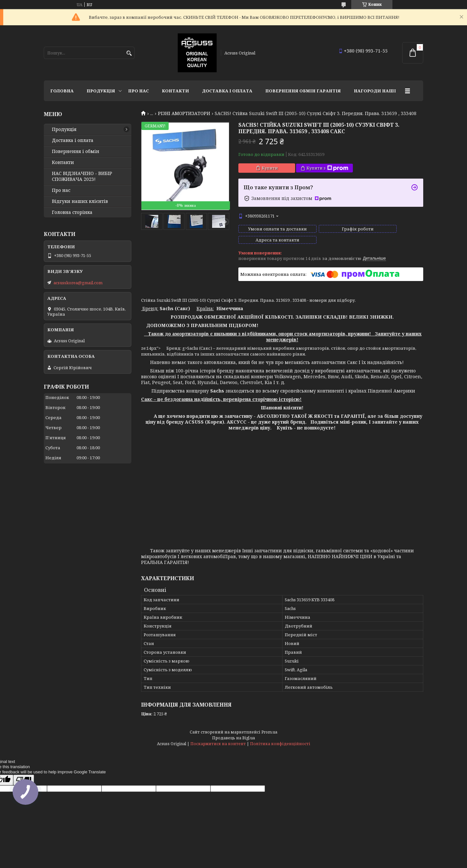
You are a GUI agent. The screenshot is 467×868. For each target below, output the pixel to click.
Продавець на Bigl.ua (233, 732)
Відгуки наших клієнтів (80, 201)
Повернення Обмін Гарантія (303, 91)
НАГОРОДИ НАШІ (375, 91)
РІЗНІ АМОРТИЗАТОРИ (184, 113)
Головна (62, 91)
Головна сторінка (72, 212)
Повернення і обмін (76, 151)
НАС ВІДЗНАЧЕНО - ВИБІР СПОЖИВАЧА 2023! (82, 176)
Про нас (138, 91)
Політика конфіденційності (280, 738)
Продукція (101, 91)
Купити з (327, 168)
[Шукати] (129, 53)
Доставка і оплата (227, 91)
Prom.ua (269, 726)
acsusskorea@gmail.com (78, 283)
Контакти (175, 91)
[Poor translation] (24, 774)
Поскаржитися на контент (218, 738)
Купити (270, 168)
